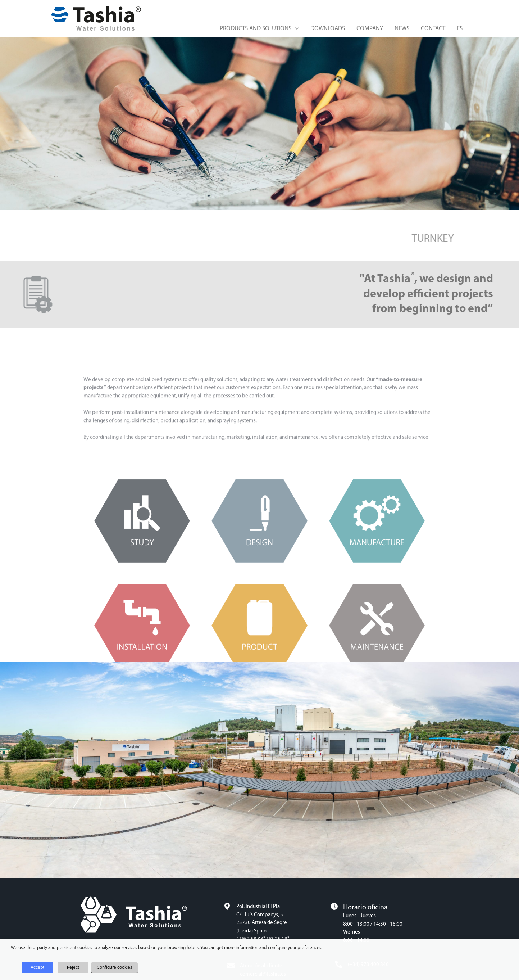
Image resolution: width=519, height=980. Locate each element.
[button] (295, 29)
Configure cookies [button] (114, 968)
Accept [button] (37, 968)
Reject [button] (73, 968)
